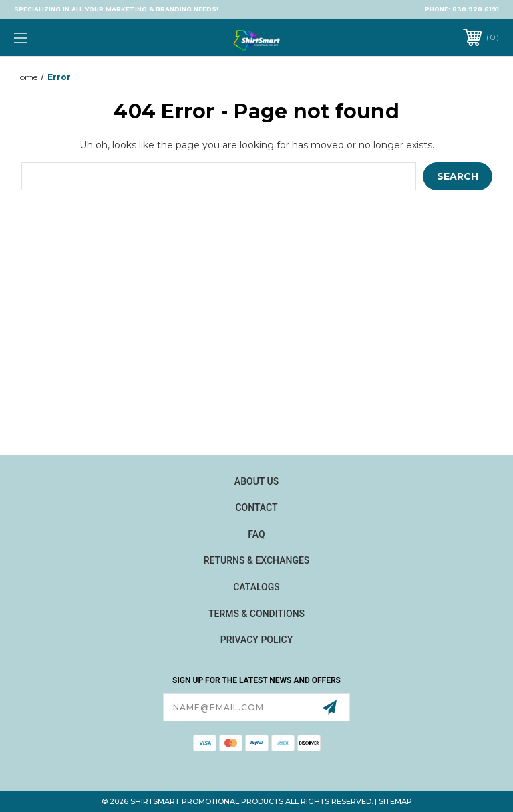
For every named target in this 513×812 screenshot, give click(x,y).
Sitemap (395, 801)
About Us (256, 481)
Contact (256, 507)
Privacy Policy (256, 640)
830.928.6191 (476, 9)
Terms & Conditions (256, 614)
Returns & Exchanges (257, 560)
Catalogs (256, 587)
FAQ (256, 534)
